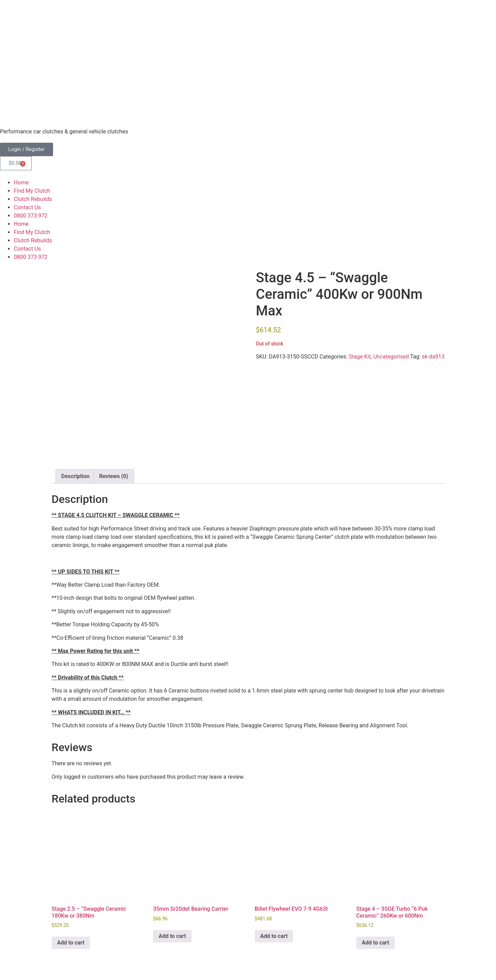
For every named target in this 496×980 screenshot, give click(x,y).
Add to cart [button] (71, 895)
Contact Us (27, 207)
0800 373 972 (31, 216)
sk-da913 (433, 357)
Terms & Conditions (24, 949)
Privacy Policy (69, 949)
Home (21, 183)
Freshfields (54, 963)
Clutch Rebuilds (33, 199)
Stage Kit (360, 357)
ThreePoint (112, 963)
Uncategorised (391, 357)
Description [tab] (75, 429)
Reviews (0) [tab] (114, 429)
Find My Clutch (32, 191)
